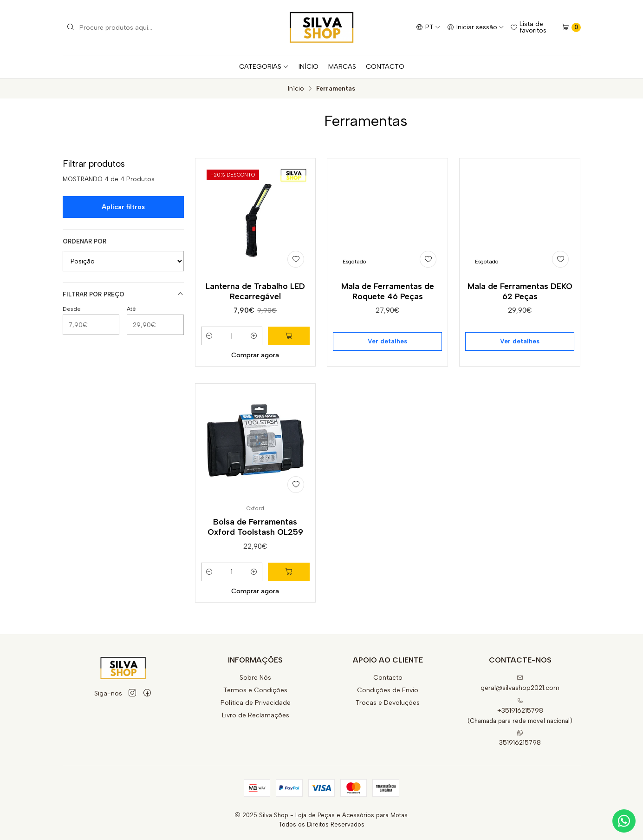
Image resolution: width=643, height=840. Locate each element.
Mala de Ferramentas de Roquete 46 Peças (388, 291)
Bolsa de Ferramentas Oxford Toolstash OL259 (255, 567)
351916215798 (520, 738)
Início (296, 89)
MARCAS (342, 66)
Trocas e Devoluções (388, 703)
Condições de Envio (388, 690)
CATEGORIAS (264, 66)
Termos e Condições (255, 690)
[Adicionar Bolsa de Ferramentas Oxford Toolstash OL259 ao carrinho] (289, 612)
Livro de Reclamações (256, 715)
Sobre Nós (255, 678)
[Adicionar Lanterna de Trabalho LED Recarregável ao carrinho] (289, 336)
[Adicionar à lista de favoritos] (296, 259)
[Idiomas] (428, 27)
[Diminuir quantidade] (209, 336)
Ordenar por (84, 241)
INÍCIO (309, 66)
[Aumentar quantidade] (254, 336)
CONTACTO (385, 66)
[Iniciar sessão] (476, 27)
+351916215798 (520, 706)
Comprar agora (255, 355)
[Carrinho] (571, 27)
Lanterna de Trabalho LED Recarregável (255, 291)
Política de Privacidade (256, 703)
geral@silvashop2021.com (520, 683)
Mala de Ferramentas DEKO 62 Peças (520, 291)
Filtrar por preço (123, 294)
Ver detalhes (387, 341)
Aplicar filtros (123, 207)
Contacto (388, 678)
